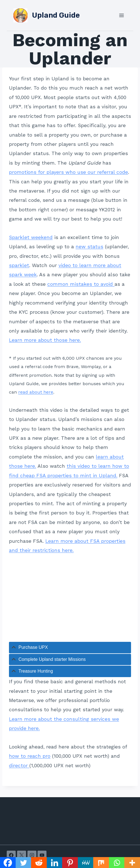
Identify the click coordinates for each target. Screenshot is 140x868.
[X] (22, 855)
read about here (36, 392)
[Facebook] (11, 855)
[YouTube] (42, 855)
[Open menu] (121, 15)
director (19, 766)
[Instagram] (32, 855)
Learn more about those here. (45, 340)
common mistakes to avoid (81, 284)
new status (89, 247)
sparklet (19, 265)
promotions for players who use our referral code (68, 172)
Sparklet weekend (31, 237)
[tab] (70, 648)
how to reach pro (30, 756)
